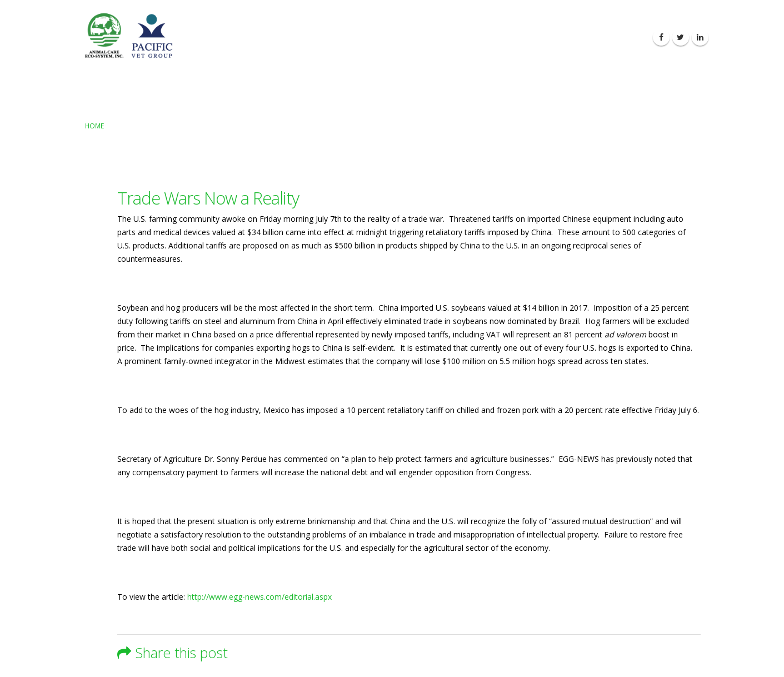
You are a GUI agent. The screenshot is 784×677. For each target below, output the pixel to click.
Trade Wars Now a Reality (208, 198)
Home (94, 126)
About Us (432, 38)
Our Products (491, 38)
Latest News (557, 38)
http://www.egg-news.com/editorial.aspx (259, 597)
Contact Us (618, 38)
